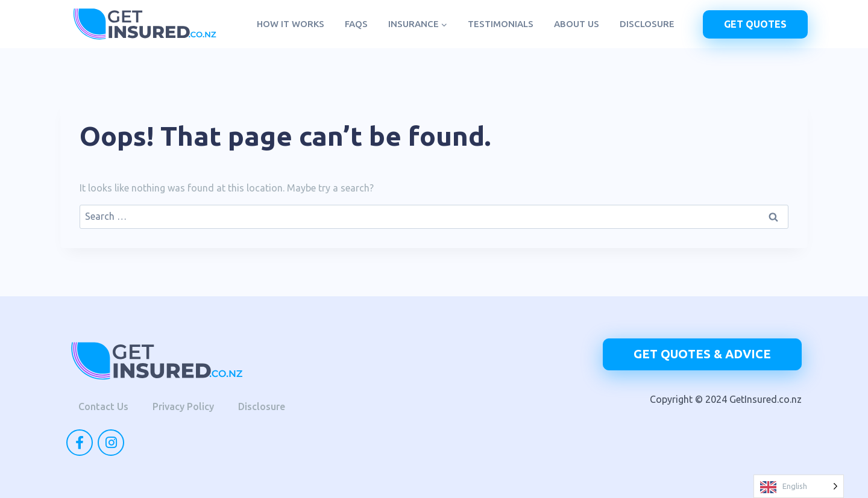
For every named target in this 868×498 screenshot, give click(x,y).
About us (577, 24)
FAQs (356, 24)
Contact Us (103, 406)
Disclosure (647, 24)
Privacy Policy (183, 406)
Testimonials (501, 24)
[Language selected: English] (799, 486)
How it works (291, 24)
